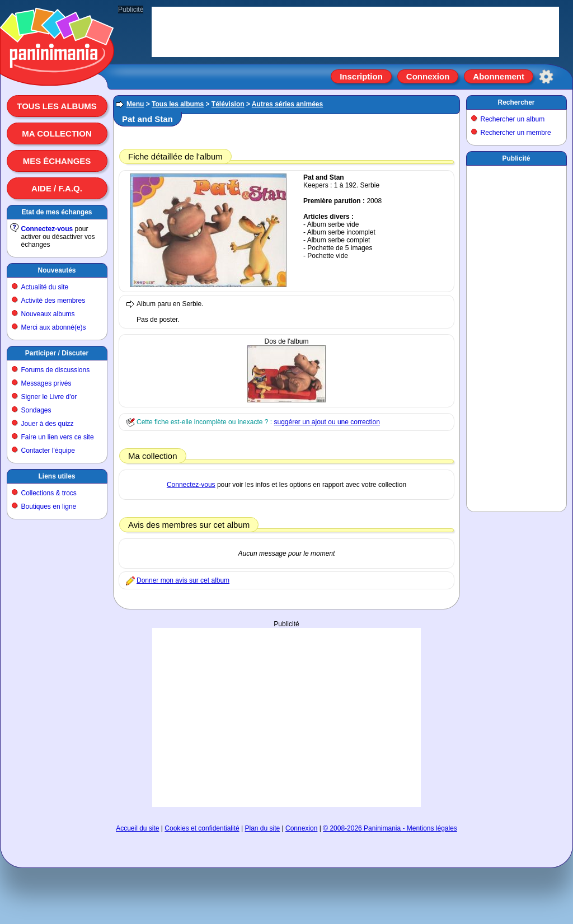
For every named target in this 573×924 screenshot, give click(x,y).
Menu (135, 104)
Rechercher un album (513, 119)
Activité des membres (53, 301)
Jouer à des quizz (48, 424)
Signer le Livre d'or (49, 397)
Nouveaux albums (48, 314)
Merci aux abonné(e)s (54, 327)
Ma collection (57, 133)
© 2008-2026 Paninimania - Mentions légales (390, 828)
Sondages (36, 410)
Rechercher (516, 102)
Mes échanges (57, 161)
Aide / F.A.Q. (57, 188)
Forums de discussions (56, 370)
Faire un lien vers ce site (58, 437)
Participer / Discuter (57, 353)
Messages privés (46, 383)
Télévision (228, 104)
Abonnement (499, 76)
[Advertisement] (286, 717)
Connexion (428, 76)
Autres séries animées (287, 104)
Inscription (361, 76)
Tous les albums (57, 106)
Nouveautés (57, 270)
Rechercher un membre (516, 133)
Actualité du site (45, 287)
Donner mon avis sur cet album (183, 580)
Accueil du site (137, 828)
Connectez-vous (47, 229)
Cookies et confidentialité (202, 828)
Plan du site (263, 828)
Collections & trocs (49, 493)
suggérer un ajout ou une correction (327, 422)
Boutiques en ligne (49, 506)
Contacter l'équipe (48, 451)
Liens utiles (57, 476)
